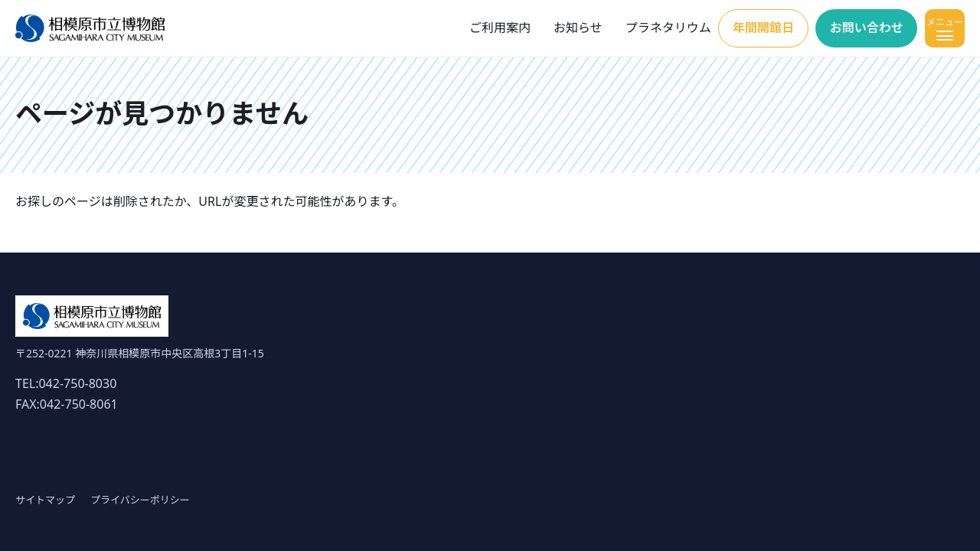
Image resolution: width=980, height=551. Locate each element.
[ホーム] (90, 29)
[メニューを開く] (945, 28)
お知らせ (578, 28)
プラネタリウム (668, 28)
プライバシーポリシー (140, 500)
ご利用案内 (500, 28)
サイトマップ (45, 500)
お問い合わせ (867, 28)
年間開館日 (763, 28)
